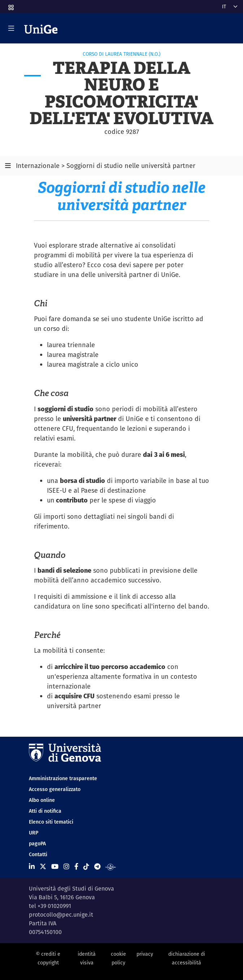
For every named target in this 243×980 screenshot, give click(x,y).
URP (34, 833)
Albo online (42, 800)
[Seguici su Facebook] (76, 867)
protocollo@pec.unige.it (61, 915)
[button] (10, 5)
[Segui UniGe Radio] (111, 867)
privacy (145, 954)
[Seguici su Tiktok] (86, 867)
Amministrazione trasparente (63, 778)
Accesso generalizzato (55, 789)
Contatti (38, 854)
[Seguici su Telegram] (97, 867)
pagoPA (37, 844)
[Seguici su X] (43, 867)
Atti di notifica (45, 811)
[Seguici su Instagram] (66, 867)
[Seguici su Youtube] (55, 867)
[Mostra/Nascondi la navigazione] (11, 28)
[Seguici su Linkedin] (32, 867)
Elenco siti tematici (51, 822)
